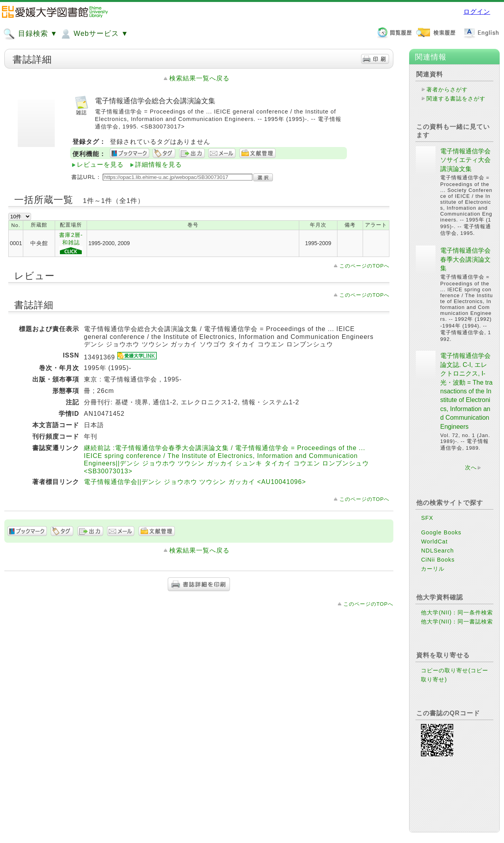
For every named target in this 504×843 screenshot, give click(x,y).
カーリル (433, 569)
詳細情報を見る (158, 165)
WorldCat (434, 542)
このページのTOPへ (364, 266)
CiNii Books (438, 560)
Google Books (441, 532)
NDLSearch (437, 551)
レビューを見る (100, 165)
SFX (427, 518)
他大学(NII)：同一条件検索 (457, 612)
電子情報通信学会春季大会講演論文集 (465, 259)
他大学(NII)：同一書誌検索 (457, 622)
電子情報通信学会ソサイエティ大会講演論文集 (465, 160)
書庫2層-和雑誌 (71, 244)
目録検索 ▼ (30, 34)
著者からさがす (447, 89)
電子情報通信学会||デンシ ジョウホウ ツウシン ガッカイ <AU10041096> (195, 482)
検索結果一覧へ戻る (199, 78)
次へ (471, 467)
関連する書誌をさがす (456, 99)
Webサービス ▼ (94, 34)
